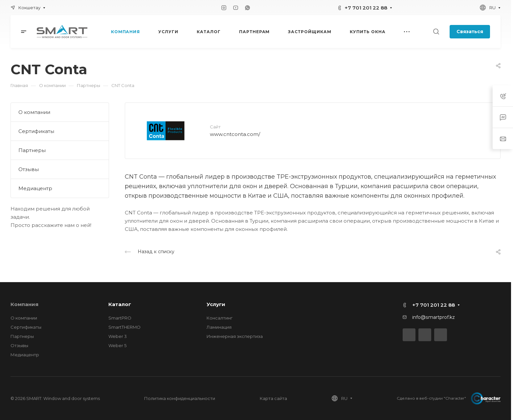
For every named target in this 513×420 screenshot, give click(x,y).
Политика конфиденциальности (180, 398)
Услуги (216, 304)
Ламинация (219, 327)
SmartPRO (120, 318)
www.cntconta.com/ (235, 134)
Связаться (470, 32)
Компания (24, 304)
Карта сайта (273, 398)
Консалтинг (220, 318)
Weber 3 (118, 336)
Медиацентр (35, 188)
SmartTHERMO (124, 327)
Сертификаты (36, 131)
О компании (34, 112)
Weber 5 (117, 345)
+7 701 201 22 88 (366, 8)
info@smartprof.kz (434, 317)
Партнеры (32, 150)
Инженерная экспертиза (235, 336)
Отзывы (29, 169)
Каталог (120, 304)
